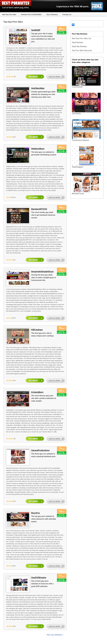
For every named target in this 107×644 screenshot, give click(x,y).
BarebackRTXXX (39, 209)
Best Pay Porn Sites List (81, 38)
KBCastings (37, 330)
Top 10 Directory (52, 15)
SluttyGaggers (78, 167)
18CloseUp (76, 114)
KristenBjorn (37, 392)
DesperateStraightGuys (42, 271)
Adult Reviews (78, 42)
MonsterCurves (78, 194)
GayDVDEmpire (39, 578)
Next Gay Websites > (55, 635)
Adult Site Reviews (79, 46)
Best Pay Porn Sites (9, 15)
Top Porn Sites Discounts (82, 51)
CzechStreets (77, 87)
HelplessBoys (38, 149)
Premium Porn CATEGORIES (31, 15)
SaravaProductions (40, 450)
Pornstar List (67, 15)
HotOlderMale (38, 88)
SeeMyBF (36, 30)
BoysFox (35, 513)
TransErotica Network (80, 140)
